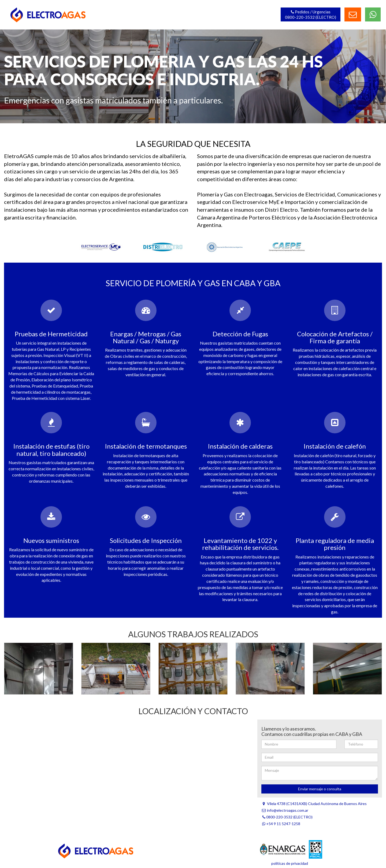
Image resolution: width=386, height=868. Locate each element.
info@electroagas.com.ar (285, 810)
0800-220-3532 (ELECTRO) (287, 817)
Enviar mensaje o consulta (320, 789)
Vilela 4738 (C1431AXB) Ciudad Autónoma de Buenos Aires (314, 804)
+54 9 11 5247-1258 (281, 824)
